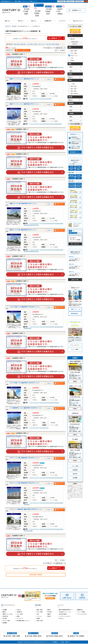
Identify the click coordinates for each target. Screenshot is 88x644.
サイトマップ (20, 618)
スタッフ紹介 (75, 466)
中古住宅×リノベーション (65, 612)
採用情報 (75, 470)
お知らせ (19, 610)
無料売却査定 (75, 314)
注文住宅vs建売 (63, 614)
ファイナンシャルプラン (65, 616)
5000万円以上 (79, 187)
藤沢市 (72, 170)
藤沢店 (4, 612)
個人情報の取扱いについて (23, 621)
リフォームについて (75, 345)
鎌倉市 (79, 170)
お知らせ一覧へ (75, 280)
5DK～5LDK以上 (74, 93)
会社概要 (75, 478)
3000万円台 (79, 184)
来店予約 (75, 474)
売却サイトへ (75, 309)
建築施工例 (80, 610)
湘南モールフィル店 (7, 614)
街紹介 (18, 616)
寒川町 (72, 167)
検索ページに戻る (75, 32)
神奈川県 (71, 39)
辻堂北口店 (5, 616)
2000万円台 (72, 184)
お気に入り (71, 1)
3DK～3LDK (72, 89)
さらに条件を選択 (75, 124)
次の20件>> (63, 50)
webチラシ (62, 618)
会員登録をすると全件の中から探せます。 (39, 38)
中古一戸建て (73, 53)
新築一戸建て (73, 51)
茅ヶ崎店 (5, 618)
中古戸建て (79, 175)
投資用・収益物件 (55, 44)
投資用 (71, 60)
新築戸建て (72, 175)
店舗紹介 (75, 381)
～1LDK (71, 84)
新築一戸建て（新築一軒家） (20, 44)
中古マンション (42, 44)
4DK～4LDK (72, 91)
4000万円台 (72, 187)
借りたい (34, 21)
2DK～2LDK (72, 86)
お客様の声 (48, 21)
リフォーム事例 (75, 349)
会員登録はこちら (77, 10)
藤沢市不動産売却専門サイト (66, 610)
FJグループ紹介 (6, 621)
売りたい (21, 21)
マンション (72, 178)
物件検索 (61, 1)
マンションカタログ (82, 614)
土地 (71, 58)
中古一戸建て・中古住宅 (32, 44)
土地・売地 (48, 44)
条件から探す (40, 621)
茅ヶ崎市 (79, 167)
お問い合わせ (67, 598)
